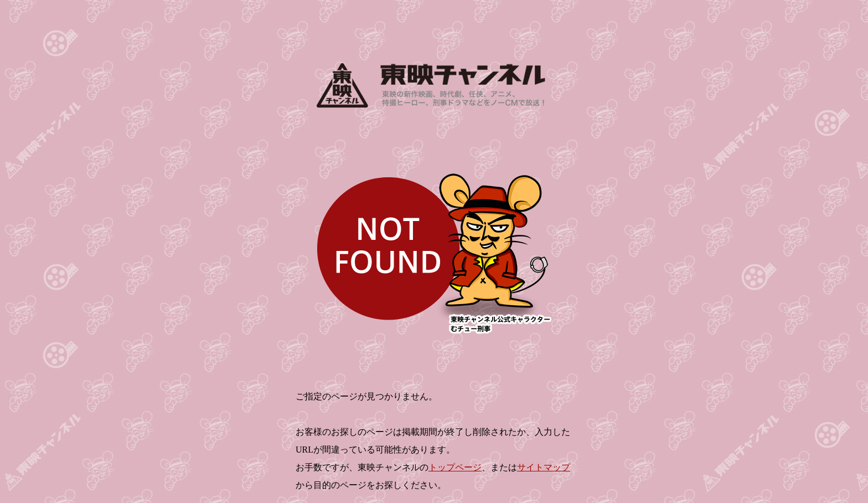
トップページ (455, 467)
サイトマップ (544, 467)
